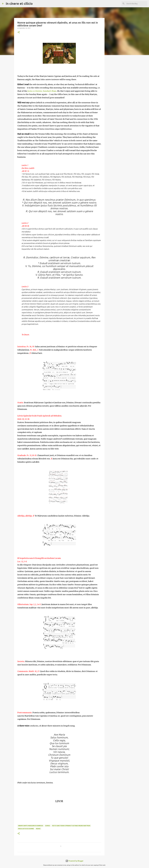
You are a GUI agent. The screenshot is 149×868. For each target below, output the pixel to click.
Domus (48, 826)
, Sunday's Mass (42, 91)
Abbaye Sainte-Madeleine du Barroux (31, 826)
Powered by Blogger (74, 861)
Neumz (38, 829)
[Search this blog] (136, 4)
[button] (19, 32)
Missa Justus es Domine (26, 829)
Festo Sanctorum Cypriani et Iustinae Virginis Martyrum (71, 826)
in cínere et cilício (19, 4)
